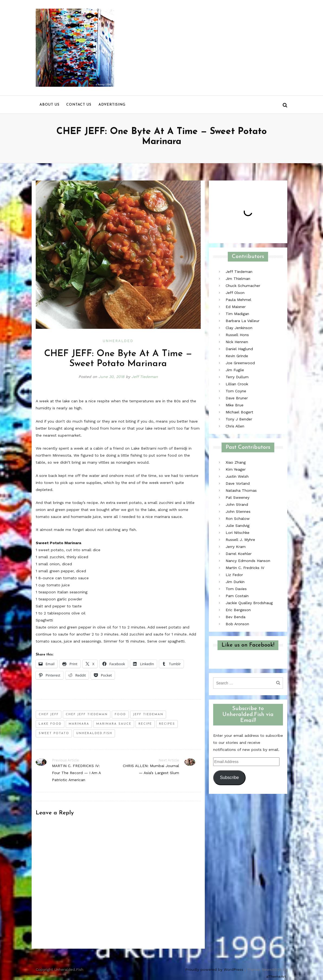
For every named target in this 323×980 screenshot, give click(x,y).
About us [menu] (50, 105)
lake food (50, 724)
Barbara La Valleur (243, 321)
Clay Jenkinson (239, 328)
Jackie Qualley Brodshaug (249, 603)
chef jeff (49, 715)
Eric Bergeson (238, 610)
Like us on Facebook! (248, 645)
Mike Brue (235, 405)
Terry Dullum (237, 377)
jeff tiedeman (148, 715)
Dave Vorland (238, 483)
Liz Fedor (234, 575)
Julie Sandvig (238, 526)
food (120, 715)
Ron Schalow (238, 519)
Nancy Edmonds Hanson (248, 561)
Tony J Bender (239, 419)
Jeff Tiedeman (145, 377)
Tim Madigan (237, 314)
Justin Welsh (237, 476)
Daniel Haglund (239, 349)
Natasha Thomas (241, 490)
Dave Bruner (237, 398)
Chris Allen (235, 426)
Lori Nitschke (238, 533)
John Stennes (238, 511)
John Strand (237, 504)
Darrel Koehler (239, 554)
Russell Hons (237, 335)
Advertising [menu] (112, 105)
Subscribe (229, 777)
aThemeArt (276, 976)
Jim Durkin (235, 582)
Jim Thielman (238, 279)
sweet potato (54, 733)
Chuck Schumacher (243, 286)
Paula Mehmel (238, 300)
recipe (145, 724)
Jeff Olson (235, 293)
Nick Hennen (237, 342)
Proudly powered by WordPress (214, 969)
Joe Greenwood (240, 363)
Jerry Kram (236, 547)
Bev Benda (235, 617)
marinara (79, 724)
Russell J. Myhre (240, 540)
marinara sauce (114, 724)
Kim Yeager (236, 469)
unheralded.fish (94, 733)
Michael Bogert (239, 412)
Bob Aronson (237, 624)
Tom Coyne (236, 391)
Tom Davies (236, 589)
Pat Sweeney (238, 497)
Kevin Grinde (237, 356)
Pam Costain (237, 596)
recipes (167, 724)
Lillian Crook (237, 384)
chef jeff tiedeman (87, 715)
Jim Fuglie (235, 370)
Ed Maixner (236, 307)
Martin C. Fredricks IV (245, 568)
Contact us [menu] (79, 105)
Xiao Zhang (236, 462)
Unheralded (118, 341)
